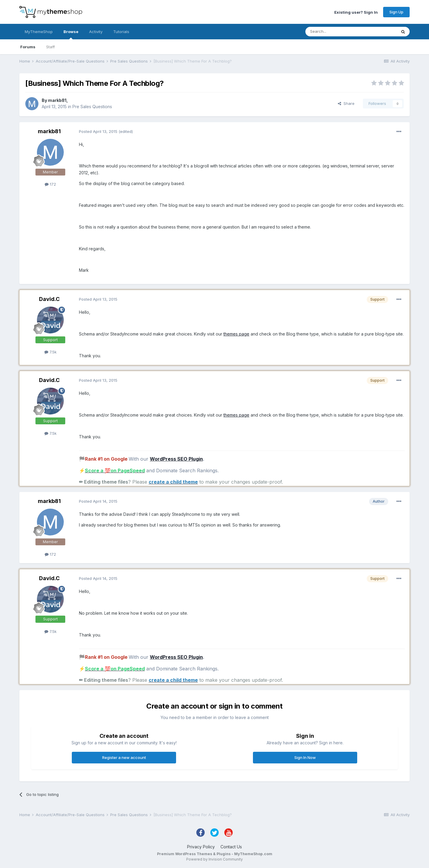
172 (50, 184)
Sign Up (396, 12)
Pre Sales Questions (92, 107)
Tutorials (121, 32)
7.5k (50, 352)
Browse (71, 34)
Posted (98, 131)
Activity (96, 32)
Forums (28, 47)
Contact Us (231, 847)
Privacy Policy (201, 847)
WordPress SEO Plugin (176, 459)
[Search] (336, 32)
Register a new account (124, 757)
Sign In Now (305, 757)
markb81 (57, 100)
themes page (236, 334)
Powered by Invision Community (214, 859)
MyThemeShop (39, 32)
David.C (49, 299)
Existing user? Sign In (356, 12)
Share (346, 103)
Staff (50, 47)
